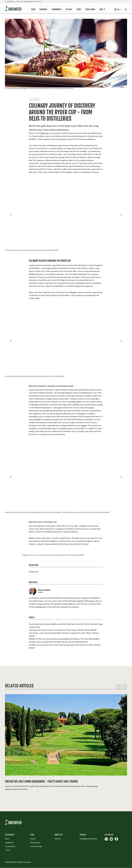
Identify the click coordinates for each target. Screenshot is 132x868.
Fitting (18, 2)
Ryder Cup (44, 133)
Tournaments (10, 846)
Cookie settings (36, 846)
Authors (58, 839)
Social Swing (90, 9)
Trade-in (39, 2)
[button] (118, 9)
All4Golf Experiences (29, 2)
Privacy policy (35, 843)
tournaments (57, 9)
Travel (79, 9)
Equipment (43, 9)
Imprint (33, 839)
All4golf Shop (10, 2)
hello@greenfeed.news (89, 839)
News (33, 9)
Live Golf (69, 9)
